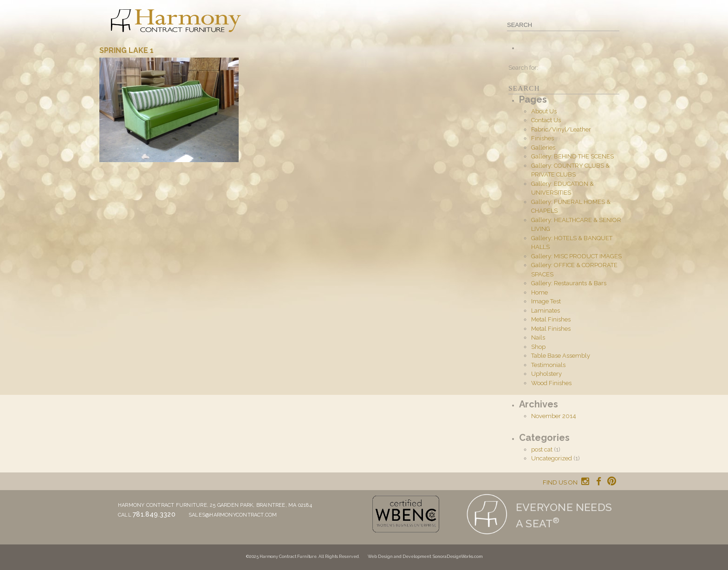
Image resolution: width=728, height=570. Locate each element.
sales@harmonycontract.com (233, 515)
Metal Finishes (551, 319)
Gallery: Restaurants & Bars (569, 283)
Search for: (523, 68)
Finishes (543, 138)
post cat (542, 449)
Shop (538, 347)
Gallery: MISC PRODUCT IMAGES (576, 256)
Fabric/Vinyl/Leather (561, 129)
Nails (538, 337)
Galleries (543, 147)
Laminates (546, 311)
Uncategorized (552, 458)
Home (539, 292)
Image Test (546, 301)
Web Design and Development (399, 557)
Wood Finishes (551, 383)
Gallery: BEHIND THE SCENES (572, 156)
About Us (544, 111)
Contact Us (546, 120)
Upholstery (546, 374)
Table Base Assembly (561, 356)
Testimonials (548, 365)
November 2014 (554, 416)
